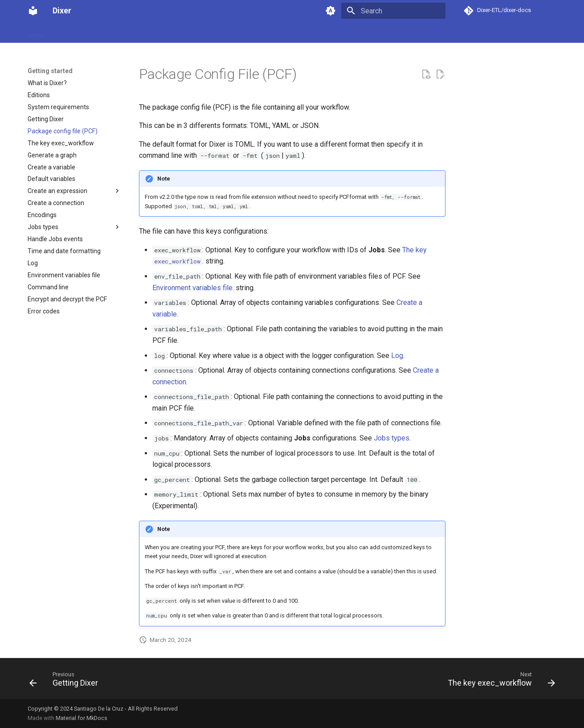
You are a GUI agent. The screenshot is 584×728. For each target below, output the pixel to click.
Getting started (76, 33)
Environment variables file (192, 288)
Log (397, 356)
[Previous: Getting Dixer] (66, 681)
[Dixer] (33, 11)
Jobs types (392, 438)
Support (188, 33)
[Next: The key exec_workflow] (498, 681)
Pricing (157, 33)
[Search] (393, 11)
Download (122, 33)
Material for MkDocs (82, 718)
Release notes (230, 33)
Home (36, 33)
